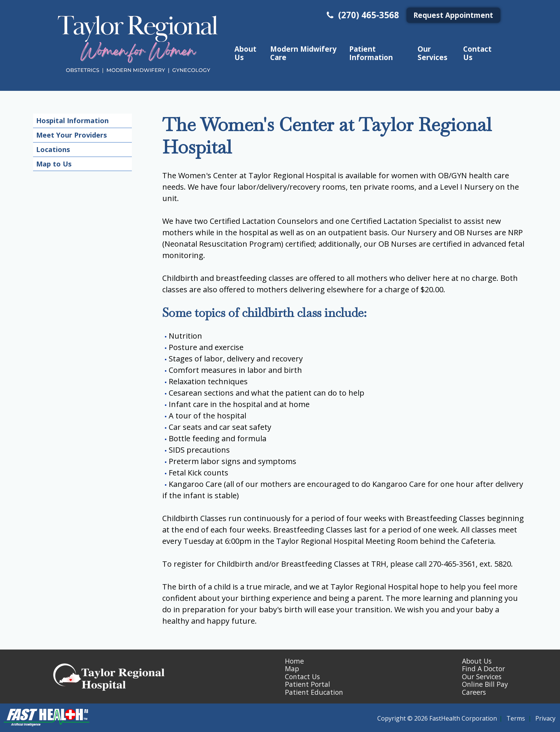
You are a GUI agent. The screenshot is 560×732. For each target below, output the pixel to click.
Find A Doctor (483, 669)
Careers (474, 692)
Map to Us (54, 164)
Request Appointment (453, 15)
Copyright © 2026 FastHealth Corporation (437, 718)
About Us (245, 53)
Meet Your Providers (71, 135)
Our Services (433, 53)
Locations (53, 149)
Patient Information (371, 53)
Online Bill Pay (485, 684)
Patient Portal (308, 684)
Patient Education (314, 692)
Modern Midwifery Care (303, 53)
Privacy (545, 718)
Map (292, 669)
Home (294, 661)
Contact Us (477, 53)
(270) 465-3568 (362, 15)
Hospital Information (72, 120)
